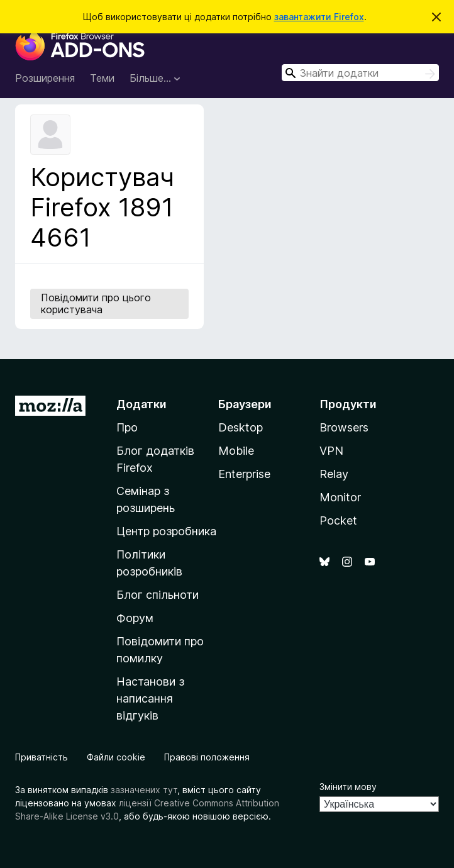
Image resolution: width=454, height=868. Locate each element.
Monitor (340, 497)
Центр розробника (166, 531)
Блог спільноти (158, 595)
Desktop (241, 427)
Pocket (338, 520)
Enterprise (244, 474)
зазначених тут (144, 790)
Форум (135, 618)
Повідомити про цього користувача (96, 303)
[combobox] (360, 73)
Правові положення (207, 757)
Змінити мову (348, 787)
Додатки (141, 404)
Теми (102, 78)
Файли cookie (116, 757)
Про (127, 427)
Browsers (344, 427)
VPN (331, 451)
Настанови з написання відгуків (150, 698)
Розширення (45, 78)
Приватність (42, 757)
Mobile (236, 451)
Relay (334, 474)
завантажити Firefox (319, 17)
